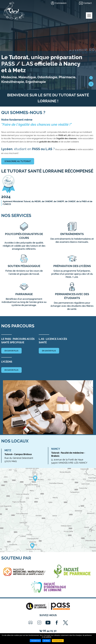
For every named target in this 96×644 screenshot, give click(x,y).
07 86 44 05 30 (48, 631)
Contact (87, 3)
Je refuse (46, 641)
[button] (91, 78)
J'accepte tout (35, 641)
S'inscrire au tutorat (18, 161)
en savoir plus (11, 351)
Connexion (61, 3)
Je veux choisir (58, 641)
